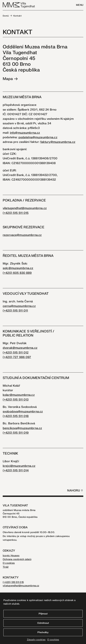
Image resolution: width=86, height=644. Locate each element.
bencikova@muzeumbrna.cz (22, 428)
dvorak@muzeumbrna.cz (20, 348)
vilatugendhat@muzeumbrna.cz (25, 208)
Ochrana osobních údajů (17, 559)
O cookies (53, 640)
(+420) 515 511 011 (15, 311)
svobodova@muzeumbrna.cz (23, 412)
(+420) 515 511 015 (16, 213)
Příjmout (43, 614)
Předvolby (43, 632)
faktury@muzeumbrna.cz (58, 142)
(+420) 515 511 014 (16, 470)
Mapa (10, 79)
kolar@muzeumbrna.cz (19, 395)
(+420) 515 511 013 (16, 400)
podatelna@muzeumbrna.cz (38, 137)
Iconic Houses (11, 556)
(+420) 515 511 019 (16, 433)
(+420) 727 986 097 (17, 357)
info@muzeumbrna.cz (25, 133)
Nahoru (74, 491)
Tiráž (6, 567)
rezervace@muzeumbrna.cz (22, 235)
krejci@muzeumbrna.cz (19, 466)
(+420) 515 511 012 (16, 353)
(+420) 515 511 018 (16, 416)
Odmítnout (43, 623)
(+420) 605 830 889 (17, 273)
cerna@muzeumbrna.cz (19, 306)
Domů (6, 16)
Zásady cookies (36, 640)
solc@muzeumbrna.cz (18, 268)
